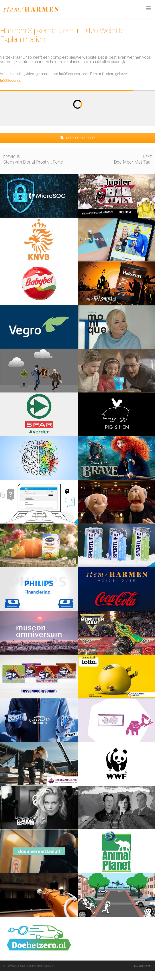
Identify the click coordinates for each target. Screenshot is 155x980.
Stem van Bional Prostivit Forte (33, 162)
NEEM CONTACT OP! (77, 138)
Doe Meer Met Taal (133, 162)
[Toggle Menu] (148, 9)
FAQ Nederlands (143, 966)
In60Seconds (10, 80)
